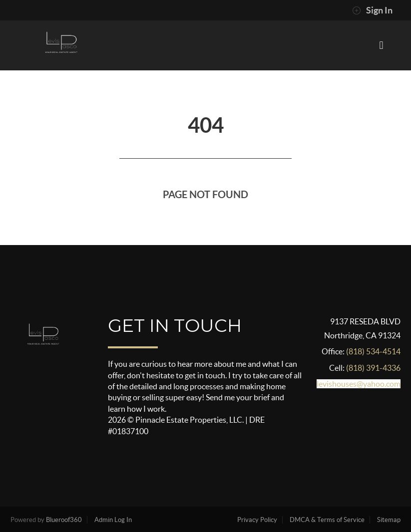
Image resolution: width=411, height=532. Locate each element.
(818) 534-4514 (373, 351)
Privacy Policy (257, 520)
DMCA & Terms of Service (327, 520)
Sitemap (389, 520)
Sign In (372, 10)
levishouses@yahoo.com (359, 384)
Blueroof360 (64, 520)
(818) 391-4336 (373, 368)
